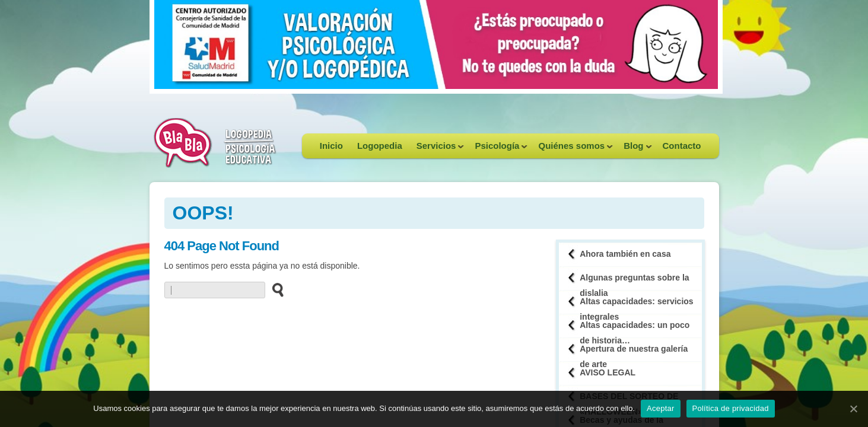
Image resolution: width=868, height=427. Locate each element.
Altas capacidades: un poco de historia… (635, 329)
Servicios (437, 149)
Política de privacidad (731, 408)
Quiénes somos (572, 149)
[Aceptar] (853, 409)
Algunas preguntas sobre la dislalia (634, 281)
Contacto (682, 146)
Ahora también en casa (625, 254)
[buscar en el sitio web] (274, 289)
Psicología (497, 149)
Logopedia (380, 146)
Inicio (331, 146)
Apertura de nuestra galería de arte (634, 353)
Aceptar (661, 408)
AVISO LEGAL (608, 372)
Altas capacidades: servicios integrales (636, 305)
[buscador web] (215, 290)
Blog (634, 149)
